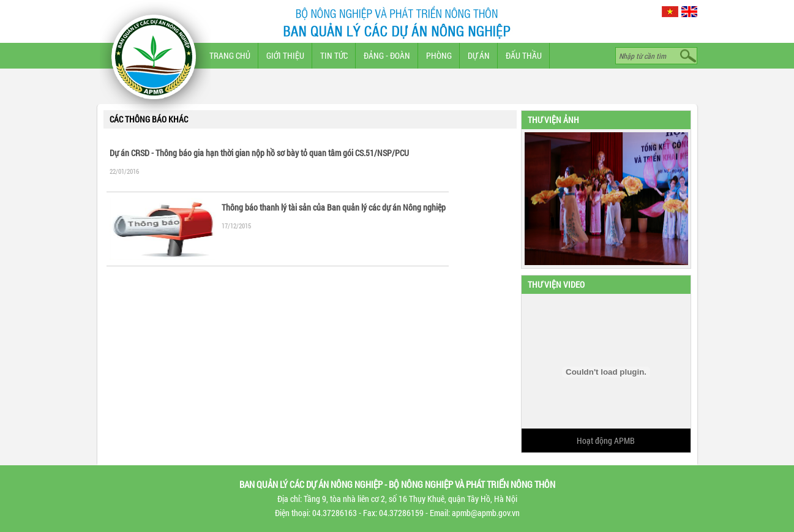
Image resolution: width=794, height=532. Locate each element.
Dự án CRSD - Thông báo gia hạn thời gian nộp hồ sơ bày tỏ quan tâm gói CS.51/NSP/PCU (259, 153)
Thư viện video (556, 284)
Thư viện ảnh (553, 120)
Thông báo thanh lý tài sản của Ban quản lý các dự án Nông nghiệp (334, 207)
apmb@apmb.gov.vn (486, 513)
